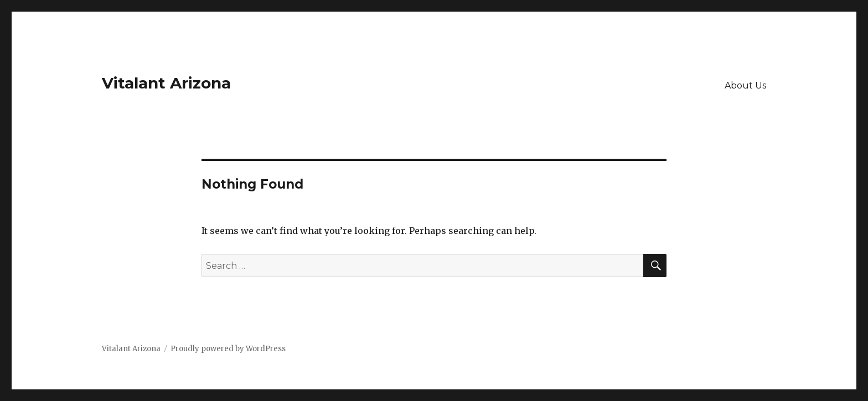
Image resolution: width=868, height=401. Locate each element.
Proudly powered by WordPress (228, 349)
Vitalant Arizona (166, 83)
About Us (745, 85)
